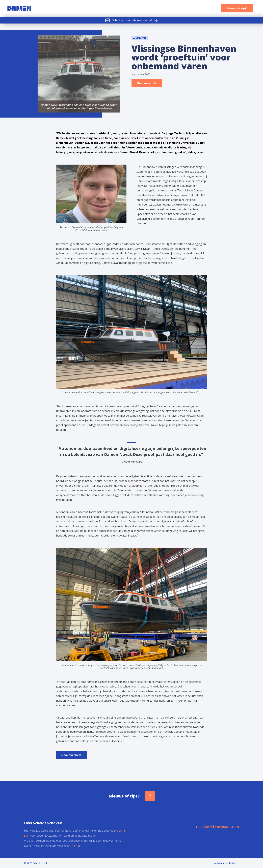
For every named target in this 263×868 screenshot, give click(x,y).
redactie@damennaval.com (217, 827)
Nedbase (234, 863)
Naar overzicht (147, 83)
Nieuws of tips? (237, 8)
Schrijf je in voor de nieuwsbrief (129, 20)
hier (74, 846)
